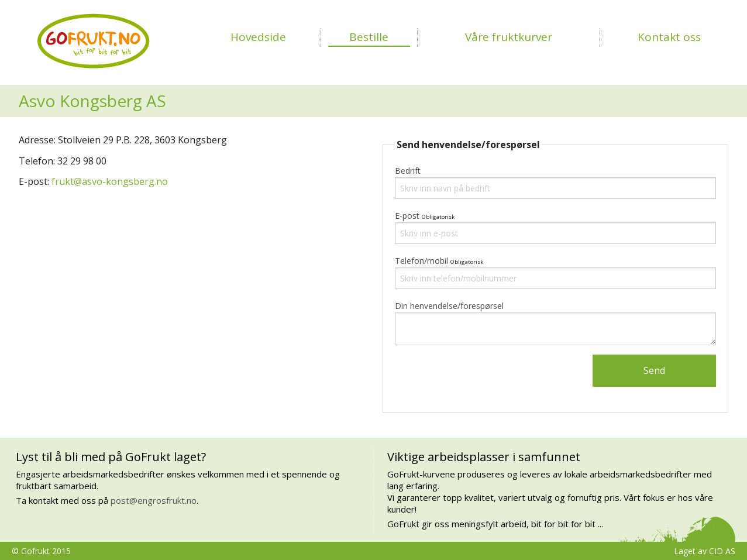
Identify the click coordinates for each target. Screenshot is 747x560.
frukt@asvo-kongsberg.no (110, 181)
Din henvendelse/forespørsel (449, 306)
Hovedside (258, 37)
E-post (407, 216)
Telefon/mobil (421, 261)
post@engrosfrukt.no (154, 500)
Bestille (369, 37)
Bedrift (408, 171)
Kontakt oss (669, 37)
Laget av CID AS (705, 551)
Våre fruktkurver (509, 37)
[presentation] (484, 377)
